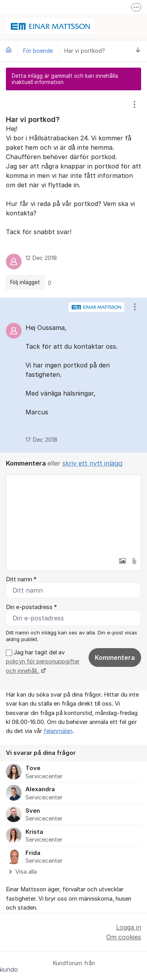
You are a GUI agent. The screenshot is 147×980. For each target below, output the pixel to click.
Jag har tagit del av (43, 662)
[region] (73, 194)
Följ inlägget (25, 282)
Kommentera (115, 658)
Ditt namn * (21, 579)
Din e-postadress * (31, 607)
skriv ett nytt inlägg (92, 463)
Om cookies (124, 937)
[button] (122, 561)
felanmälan (58, 731)
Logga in (129, 927)
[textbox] (73, 514)
